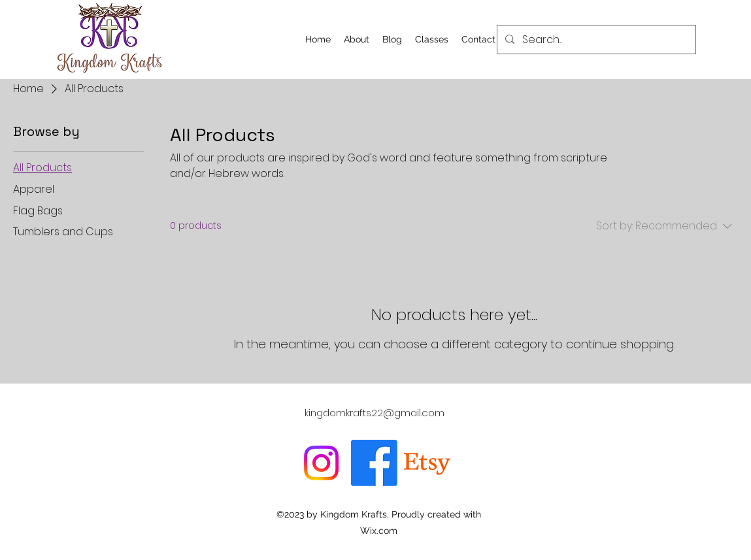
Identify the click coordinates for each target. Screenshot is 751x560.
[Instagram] (321, 463)
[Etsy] (427, 463)
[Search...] (595, 40)
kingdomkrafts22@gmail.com (375, 413)
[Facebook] (374, 463)
